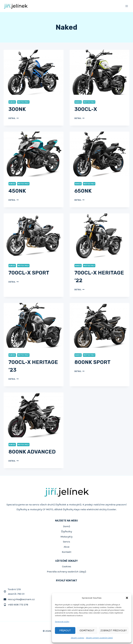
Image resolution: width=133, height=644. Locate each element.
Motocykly (23, 102)
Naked (12, 102)
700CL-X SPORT (29, 273)
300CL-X (86, 109)
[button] (127, 598)
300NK (17, 109)
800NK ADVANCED (32, 452)
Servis (66, 542)
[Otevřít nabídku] (127, 6)
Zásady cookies (78, 638)
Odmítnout (87, 631)
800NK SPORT (92, 362)
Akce (67, 547)
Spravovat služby (62, 622)
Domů (67, 526)
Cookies (67, 566)
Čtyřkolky (67, 531)
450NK (17, 191)
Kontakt (67, 552)
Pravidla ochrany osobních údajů (66, 572)
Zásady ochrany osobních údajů (99, 638)
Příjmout (65, 631)
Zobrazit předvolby (114, 631)
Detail (13, 118)
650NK (83, 191)
